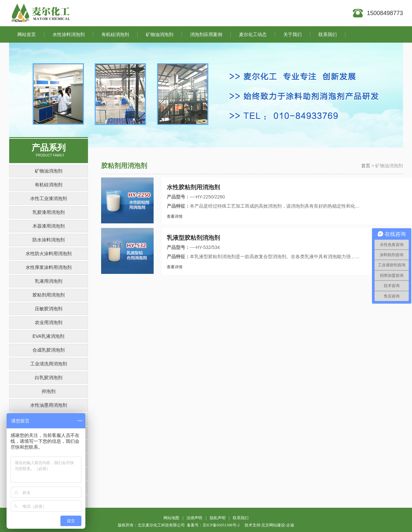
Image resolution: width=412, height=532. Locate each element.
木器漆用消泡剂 (49, 226)
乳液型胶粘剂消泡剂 (193, 238)
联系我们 (241, 518)
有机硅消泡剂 (49, 185)
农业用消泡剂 (49, 322)
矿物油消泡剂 (49, 171)
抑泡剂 (49, 391)
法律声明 (194, 518)
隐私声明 (218, 518)
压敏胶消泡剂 (49, 309)
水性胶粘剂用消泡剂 (193, 187)
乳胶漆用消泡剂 (49, 212)
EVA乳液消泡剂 (48, 336)
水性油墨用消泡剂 (49, 405)
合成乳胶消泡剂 (49, 350)
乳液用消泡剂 (49, 281)
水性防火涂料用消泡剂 (49, 254)
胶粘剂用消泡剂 (49, 295)
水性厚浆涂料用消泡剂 (49, 267)
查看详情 (175, 216)
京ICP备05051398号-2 (221, 525)
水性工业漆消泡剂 (49, 198)
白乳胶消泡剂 (49, 378)
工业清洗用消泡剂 (49, 364)
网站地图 (171, 518)
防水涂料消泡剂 (49, 240)
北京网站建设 (273, 525)
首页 (366, 166)
